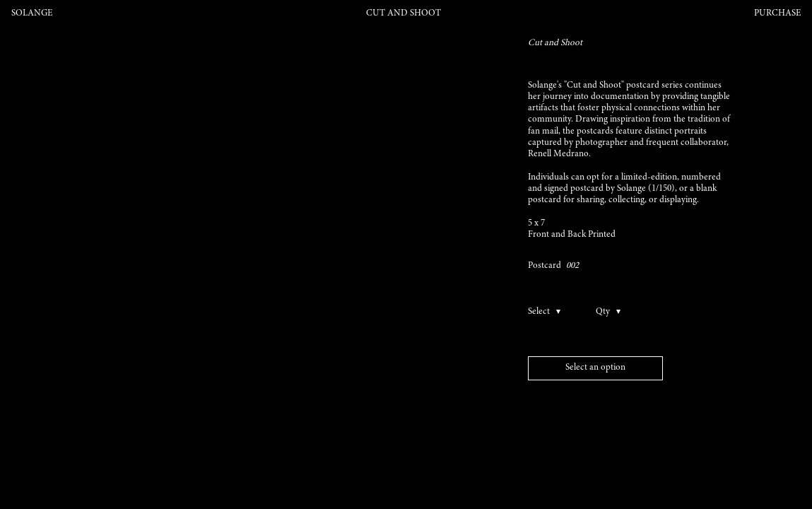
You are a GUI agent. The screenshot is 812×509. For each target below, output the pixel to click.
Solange (32, 14)
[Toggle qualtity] (609, 312)
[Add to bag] (595, 369)
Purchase (777, 14)
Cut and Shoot (404, 14)
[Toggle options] (553, 312)
